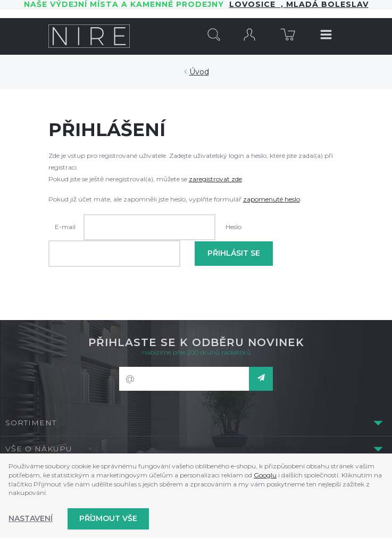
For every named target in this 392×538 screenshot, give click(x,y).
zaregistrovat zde (215, 179)
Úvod (199, 72)
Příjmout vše (108, 518)
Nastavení (31, 518)
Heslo (233, 227)
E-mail (65, 227)
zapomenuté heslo (272, 199)
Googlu (265, 475)
